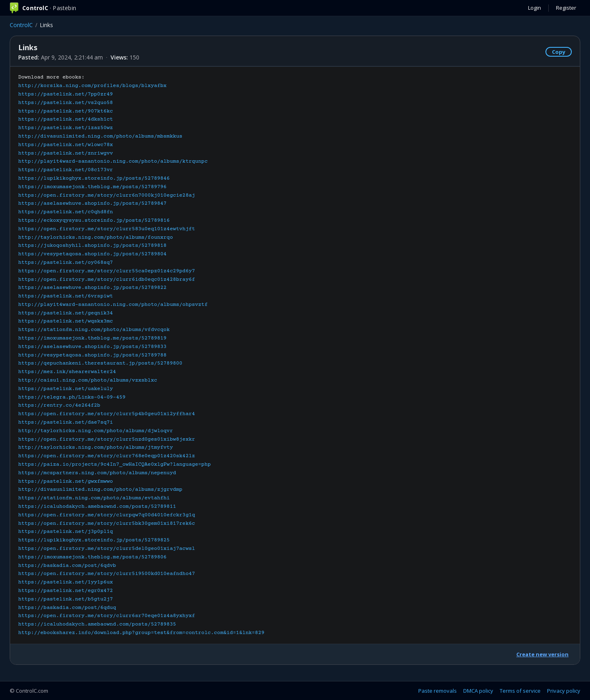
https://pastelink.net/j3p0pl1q (66, 532)
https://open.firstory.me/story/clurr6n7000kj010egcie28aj (107, 195)
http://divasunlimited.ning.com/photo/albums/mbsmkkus (100, 136)
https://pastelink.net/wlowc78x (66, 145)
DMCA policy (478, 691)
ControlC (21, 25)
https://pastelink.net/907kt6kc (66, 111)
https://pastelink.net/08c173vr (66, 170)
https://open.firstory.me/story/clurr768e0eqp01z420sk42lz (107, 456)
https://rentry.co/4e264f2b (59, 405)
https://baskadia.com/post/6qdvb (67, 566)
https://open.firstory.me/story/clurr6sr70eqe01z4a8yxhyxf (107, 616)
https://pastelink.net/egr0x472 (66, 591)
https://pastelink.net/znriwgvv (66, 153)
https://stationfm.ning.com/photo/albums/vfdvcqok (94, 330)
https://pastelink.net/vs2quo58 (66, 103)
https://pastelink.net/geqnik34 (66, 313)
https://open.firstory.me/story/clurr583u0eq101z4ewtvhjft (107, 229)
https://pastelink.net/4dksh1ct (66, 119)
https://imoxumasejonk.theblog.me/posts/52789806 (92, 557)
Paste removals (438, 691)
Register (566, 8)
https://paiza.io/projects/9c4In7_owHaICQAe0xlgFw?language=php (115, 465)
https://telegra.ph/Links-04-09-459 (72, 397)
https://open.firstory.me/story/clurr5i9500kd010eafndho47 (107, 574)
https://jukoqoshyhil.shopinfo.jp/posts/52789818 (92, 246)
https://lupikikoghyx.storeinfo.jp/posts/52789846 (94, 178)
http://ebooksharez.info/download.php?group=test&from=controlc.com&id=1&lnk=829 (141, 633)
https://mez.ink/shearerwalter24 (67, 372)
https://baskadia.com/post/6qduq (67, 608)
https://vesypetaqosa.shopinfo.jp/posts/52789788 (92, 355)
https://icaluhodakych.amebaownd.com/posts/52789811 (97, 507)
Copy (559, 52)
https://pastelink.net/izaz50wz (66, 128)
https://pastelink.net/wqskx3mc (66, 321)
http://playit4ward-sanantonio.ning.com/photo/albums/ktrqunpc (113, 161)
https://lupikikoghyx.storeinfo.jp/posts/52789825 (94, 540)
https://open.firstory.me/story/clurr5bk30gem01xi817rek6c (107, 524)
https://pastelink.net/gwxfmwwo (66, 482)
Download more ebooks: (141, 355)
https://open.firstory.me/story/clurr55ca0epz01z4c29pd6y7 (107, 271)
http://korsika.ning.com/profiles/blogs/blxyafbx (92, 86)
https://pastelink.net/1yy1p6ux (66, 582)
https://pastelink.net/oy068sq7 (66, 263)
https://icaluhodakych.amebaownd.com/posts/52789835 (97, 624)
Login (535, 8)
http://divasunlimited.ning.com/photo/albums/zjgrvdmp (100, 490)
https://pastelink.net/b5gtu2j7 (66, 599)
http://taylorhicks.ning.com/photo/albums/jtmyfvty (96, 448)
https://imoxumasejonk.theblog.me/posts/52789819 (92, 338)
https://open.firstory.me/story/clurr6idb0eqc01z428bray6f (107, 280)
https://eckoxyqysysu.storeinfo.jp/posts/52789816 (94, 221)
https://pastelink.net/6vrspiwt (66, 296)
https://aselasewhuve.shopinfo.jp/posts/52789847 (92, 204)
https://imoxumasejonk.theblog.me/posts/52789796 (92, 187)
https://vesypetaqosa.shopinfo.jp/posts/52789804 (92, 254)
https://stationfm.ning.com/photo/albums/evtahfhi (94, 498)
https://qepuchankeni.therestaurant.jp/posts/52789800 (100, 363)
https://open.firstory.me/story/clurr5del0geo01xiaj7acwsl (107, 549)
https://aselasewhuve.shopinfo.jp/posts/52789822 (92, 288)
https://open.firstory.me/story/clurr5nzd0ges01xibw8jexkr (107, 439)
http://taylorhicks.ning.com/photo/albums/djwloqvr (96, 431)
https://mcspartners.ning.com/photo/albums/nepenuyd (97, 473)
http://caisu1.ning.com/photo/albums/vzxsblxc (88, 380)
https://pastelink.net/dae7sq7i (66, 422)
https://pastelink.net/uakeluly (66, 389)
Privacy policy (564, 691)
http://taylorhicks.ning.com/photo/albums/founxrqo (96, 238)
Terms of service (520, 691)
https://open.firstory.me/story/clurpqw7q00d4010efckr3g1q (107, 515)
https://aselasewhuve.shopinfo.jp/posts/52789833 (92, 347)
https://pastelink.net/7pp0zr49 (66, 94)
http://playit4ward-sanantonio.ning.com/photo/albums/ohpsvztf (113, 305)
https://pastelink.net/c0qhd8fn (66, 212)
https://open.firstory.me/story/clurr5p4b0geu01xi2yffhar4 (107, 414)
